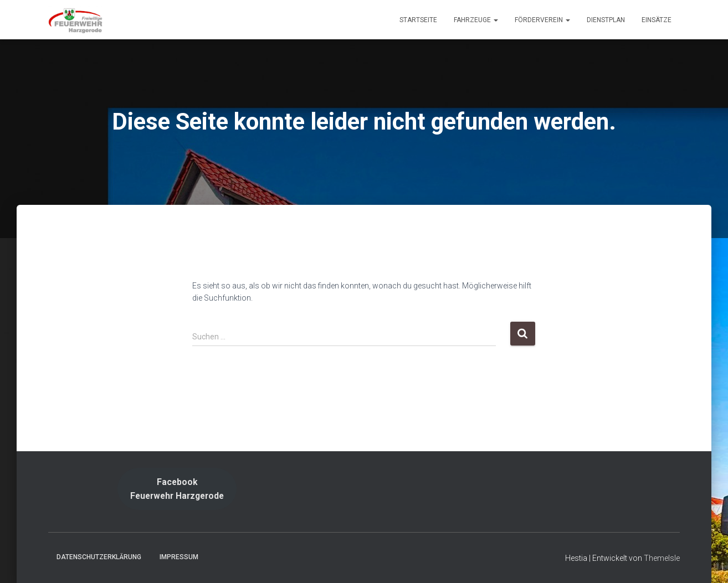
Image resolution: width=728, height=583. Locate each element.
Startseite (418, 20)
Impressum (179, 557)
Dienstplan (606, 20)
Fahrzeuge (476, 20)
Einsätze (657, 20)
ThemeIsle (662, 558)
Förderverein (542, 20)
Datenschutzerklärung (99, 557)
